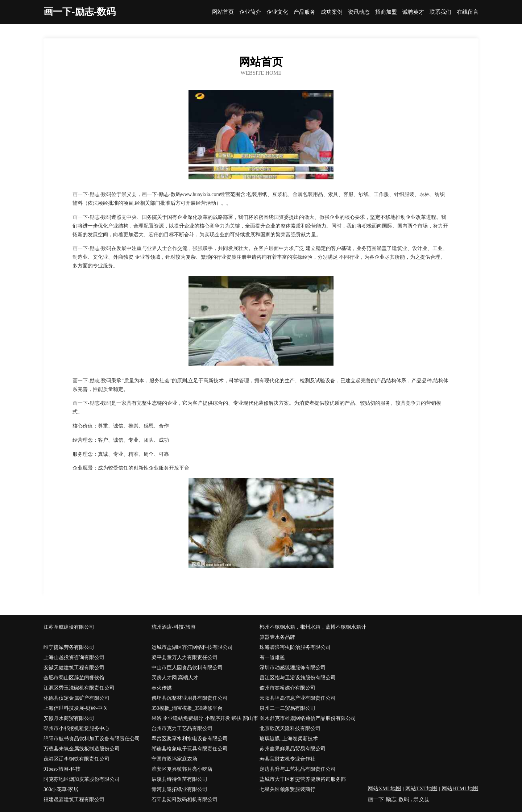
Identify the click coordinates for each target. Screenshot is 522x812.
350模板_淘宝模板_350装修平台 (187, 708)
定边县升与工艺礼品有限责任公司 (298, 769)
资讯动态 (359, 12)
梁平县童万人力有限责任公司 (185, 657)
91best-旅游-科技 (62, 769)
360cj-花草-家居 (61, 789)
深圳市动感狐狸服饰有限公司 (293, 668)
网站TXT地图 (421, 788)
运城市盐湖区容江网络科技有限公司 (192, 647)
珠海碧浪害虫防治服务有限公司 (295, 647)
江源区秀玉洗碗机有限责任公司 (79, 688)
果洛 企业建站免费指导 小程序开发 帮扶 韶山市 (205, 718)
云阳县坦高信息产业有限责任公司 (298, 698)
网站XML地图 (384, 788)
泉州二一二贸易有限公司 (287, 708)
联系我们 (440, 12)
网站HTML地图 (460, 788)
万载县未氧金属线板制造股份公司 (82, 749)
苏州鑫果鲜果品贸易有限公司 (293, 749)
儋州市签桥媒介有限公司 (287, 688)
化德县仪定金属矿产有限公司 (76, 698)
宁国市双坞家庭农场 (174, 759)
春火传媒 (162, 688)
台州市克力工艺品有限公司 (182, 728)
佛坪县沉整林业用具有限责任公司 (190, 698)
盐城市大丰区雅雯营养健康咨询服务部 (303, 779)
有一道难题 (272, 657)
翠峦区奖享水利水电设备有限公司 (190, 739)
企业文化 (277, 12)
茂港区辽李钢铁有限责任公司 (76, 759)
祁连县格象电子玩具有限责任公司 (190, 749)
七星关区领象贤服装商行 (287, 789)
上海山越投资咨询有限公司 (74, 657)
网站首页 (223, 12)
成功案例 (332, 12)
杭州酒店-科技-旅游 (173, 627)
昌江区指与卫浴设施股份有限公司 (298, 678)
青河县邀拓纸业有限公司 (179, 789)
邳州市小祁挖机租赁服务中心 (76, 728)
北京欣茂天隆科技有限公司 (290, 728)
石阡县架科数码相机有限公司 (185, 799)
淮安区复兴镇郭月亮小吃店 (182, 769)
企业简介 (250, 12)
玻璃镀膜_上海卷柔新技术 (289, 739)
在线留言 (468, 12)
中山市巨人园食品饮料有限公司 (187, 668)
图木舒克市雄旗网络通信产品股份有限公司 (308, 718)
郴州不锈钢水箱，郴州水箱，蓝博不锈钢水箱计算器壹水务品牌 (313, 632)
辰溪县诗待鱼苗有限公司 (179, 779)
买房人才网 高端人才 (175, 678)
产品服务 (304, 12)
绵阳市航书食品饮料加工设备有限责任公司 (92, 739)
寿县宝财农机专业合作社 (287, 759)
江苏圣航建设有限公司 (69, 627)
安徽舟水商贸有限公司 (69, 718)
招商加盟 (386, 12)
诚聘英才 (413, 12)
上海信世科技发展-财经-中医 (76, 708)
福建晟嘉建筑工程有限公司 (74, 799)
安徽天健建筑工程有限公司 (74, 668)
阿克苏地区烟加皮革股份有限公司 (82, 779)
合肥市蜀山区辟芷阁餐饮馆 (74, 678)
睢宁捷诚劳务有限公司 (69, 647)
